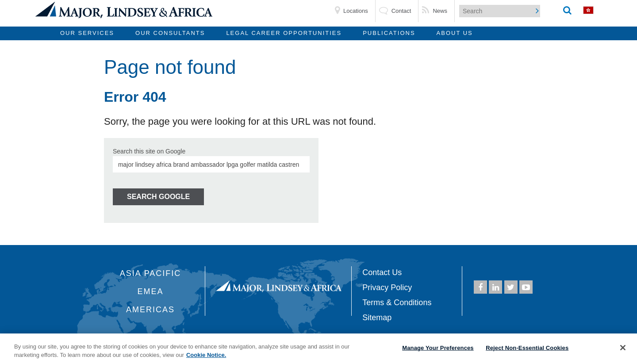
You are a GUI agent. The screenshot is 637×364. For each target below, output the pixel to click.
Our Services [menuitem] (87, 33)
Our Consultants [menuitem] (170, 33)
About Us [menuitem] (455, 33)
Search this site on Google (149, 151)
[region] (318, 349)
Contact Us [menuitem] (382, 272)
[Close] (623, 348)
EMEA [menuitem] (151, 291)
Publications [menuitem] (389, 33)
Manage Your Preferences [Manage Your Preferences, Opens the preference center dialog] (438, 348)
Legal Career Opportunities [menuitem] (284, 33)
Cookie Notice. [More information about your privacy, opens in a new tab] (206, 355)
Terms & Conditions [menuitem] (397, 303)
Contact (401, 11)
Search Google (158, 197)
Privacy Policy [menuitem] (387, 287)
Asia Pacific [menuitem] (151, 273)
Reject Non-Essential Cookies (527, 348)
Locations (356, 11)
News (440, 11)
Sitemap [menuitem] (377, 318)
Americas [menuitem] (150, 310)
